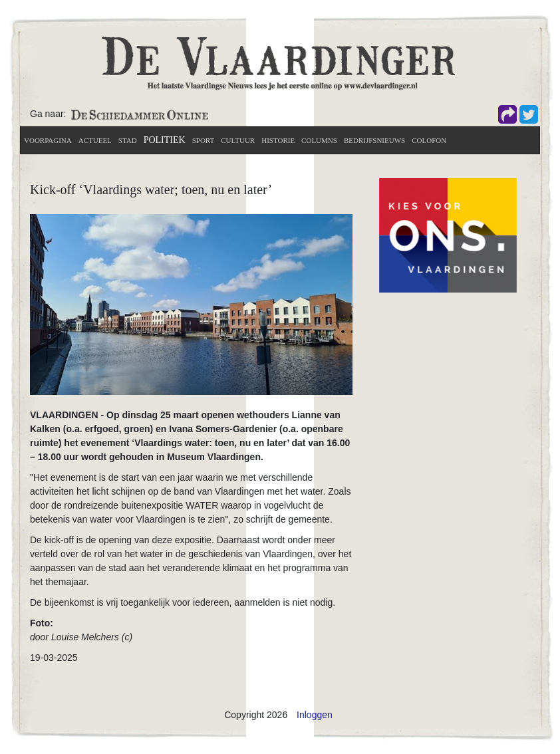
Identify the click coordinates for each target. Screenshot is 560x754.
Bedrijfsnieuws (374, 140)
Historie (278, 140)
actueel (95, 140)
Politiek (165, 140)
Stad (128, 140)
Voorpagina (48, 140)
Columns (319, 140)
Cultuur (238, 140)
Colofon (429, 140)
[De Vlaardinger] (278, 63)
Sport (204, 140)
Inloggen (315, 715)
